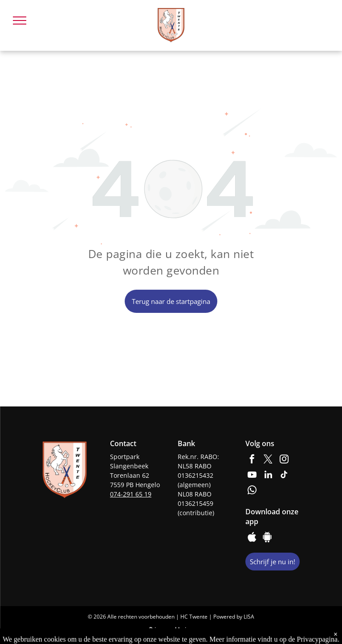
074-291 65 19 (131, 494)
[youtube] (252, 476)
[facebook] (252, 460)
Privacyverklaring (171, 629)
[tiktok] (284, 476)
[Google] (267, 538)
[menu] (20, 21)
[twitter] (268, 460)
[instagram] (284, 460)
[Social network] (252, 538)
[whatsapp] (252, 491)
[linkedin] (268, 476)
